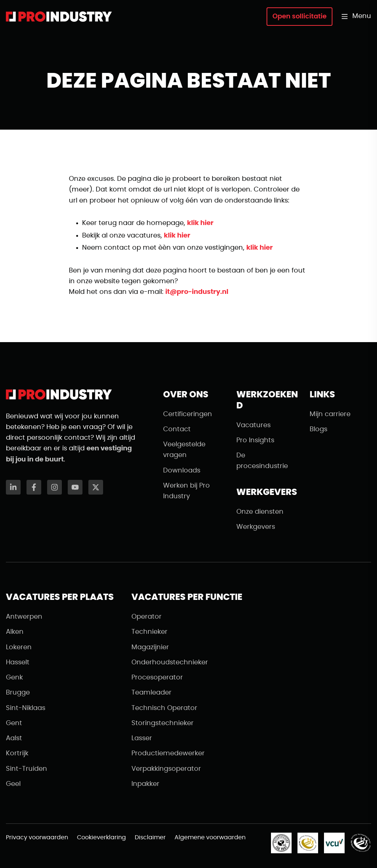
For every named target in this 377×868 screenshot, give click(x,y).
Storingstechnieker (163, 723)
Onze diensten (260, 512)
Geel (13, 784)
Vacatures (253, 425)
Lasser (142, 738)
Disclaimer (150, 837)
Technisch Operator (164, 708)
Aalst (14, 738)
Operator (147, 617)
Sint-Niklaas (26, 708)
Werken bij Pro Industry (186, 491)
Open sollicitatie (300, 17)
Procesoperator (157, 678)
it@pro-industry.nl (197, 292)
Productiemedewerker (168, 753)
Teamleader (151, 693)
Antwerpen (24, 617)
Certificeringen (188, 414)
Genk (14, 678)
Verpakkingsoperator (166, 769)
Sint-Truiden (27, 769)
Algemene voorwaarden (210, 837)
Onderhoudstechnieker (170, 663)
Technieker (149, 632)
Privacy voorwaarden (37, 837)
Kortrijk (17, 753)
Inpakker (145, 784)
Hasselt (18, 663)
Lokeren (19, 647)
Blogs (318, 429)
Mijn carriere (330, 414)
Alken (15, 632)
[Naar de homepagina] (59, 17)
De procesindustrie (262, 461)
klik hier (200, 223)
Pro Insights (255, 440)
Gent (14, 723)
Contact (177, 429)
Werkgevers (256, 527)
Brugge (18, 693)
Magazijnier (150, 647)
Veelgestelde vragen (184, 450)
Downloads (182, 471)
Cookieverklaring (101, 837)
